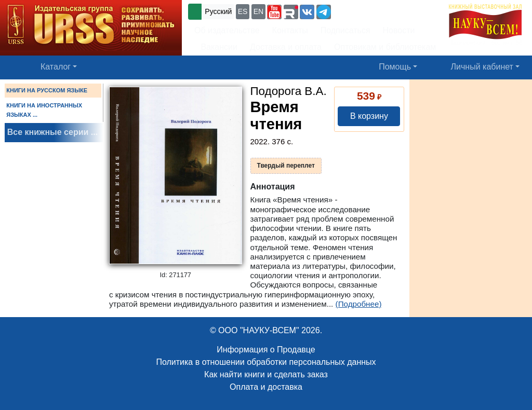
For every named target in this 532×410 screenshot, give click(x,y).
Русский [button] (218, 11)
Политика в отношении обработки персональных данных (266, 362)
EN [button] (258, 11)
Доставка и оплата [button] (286, 47)
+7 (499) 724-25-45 (371, 11)
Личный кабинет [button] (482, 67)
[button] (274, 12)
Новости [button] (399, 30)
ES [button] (243, 11)
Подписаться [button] (345, 30)
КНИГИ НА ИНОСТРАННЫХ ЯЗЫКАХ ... (44, 110)
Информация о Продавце (266, 350)
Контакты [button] (290, 30)
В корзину (369, 116)
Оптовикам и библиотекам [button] (385, 47)
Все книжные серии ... (52, 132)
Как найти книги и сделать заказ (266, 374)
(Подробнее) (359, 304)
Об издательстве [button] (227, 30)
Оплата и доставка (266, 387)
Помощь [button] (395, 67)
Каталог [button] (56, 67)
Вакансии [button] (216, 47)
